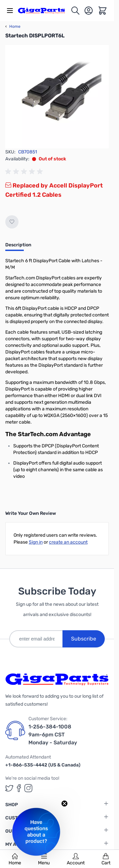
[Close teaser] (64, 804)
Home (15, 859)
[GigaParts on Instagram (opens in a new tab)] (28, 788)
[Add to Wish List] (12, 222)
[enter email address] (36, 639)
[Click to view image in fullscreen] (57, 97)
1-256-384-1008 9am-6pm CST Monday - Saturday (53, 735)
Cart (106, 859)
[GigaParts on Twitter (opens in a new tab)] (9, 788)
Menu (44, 859)
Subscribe (84, 639)
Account (76, 859)
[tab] (18, 247)
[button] (36, 832)
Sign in (36, 542)
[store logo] (44, 10)
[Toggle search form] (75, 11)
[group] (25, 172)
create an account (68, 542)
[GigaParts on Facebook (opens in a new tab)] (19, 788)
